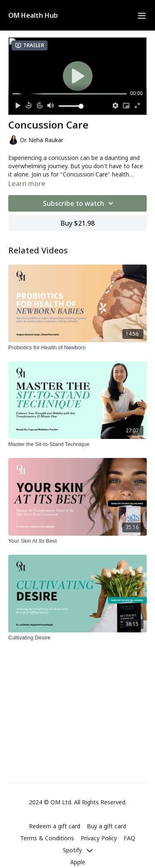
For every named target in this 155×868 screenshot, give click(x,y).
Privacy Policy (99, 838)
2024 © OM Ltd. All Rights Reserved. (78, 802)
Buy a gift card (106, 826)
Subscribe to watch (79, 203)
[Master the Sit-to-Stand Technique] (77, 444)
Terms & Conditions (47, 838)
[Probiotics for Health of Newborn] (77, 348)
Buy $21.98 (78, 223)
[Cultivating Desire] (77, 638)
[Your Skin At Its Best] (77, 541)
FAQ (129, 838)
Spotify (78, 850)
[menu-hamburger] (142, 15)
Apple (78, 862)
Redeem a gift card (55, 826)
